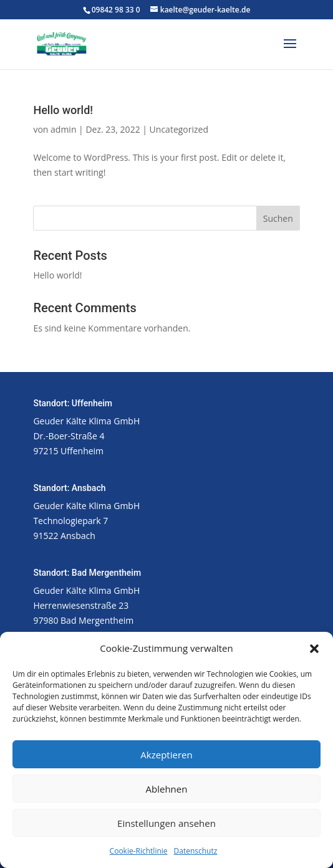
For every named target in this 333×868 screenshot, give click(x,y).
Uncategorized (179, 129)
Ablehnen (167, 789)
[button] (314, 649)
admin (63, 129)
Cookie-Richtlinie (139, 851)
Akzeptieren (166, 755)
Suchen (278, 218)
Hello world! (63, 110)
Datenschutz (196, 851)
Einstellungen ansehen (166, 823)
